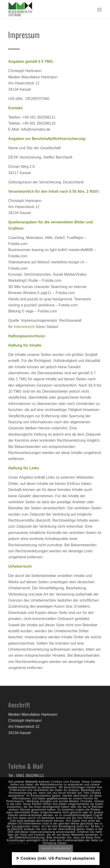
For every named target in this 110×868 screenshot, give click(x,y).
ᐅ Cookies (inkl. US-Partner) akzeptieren (56, 858)
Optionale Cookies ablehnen (56, 848)
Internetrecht (24, 327)
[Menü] (99, 9)
